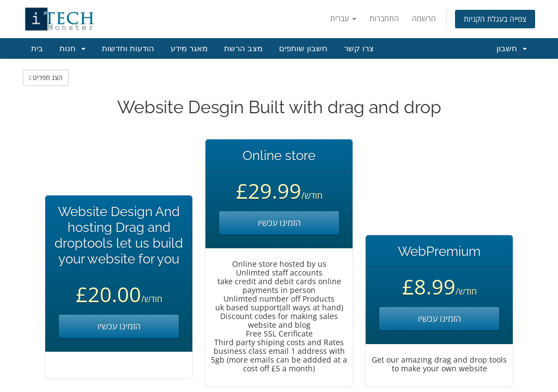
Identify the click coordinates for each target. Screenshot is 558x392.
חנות (72, 48)
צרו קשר (359, 48)
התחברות (384, 18)
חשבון (512, 48)
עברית (343, 18)
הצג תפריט (46, 78)
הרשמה (424, 18)
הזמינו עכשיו (119, 326)
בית (37, 48)
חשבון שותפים (303, 48)
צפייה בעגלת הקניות (495, 19)
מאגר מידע (189, 48)
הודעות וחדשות (128, 48)
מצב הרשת (243, 48)
